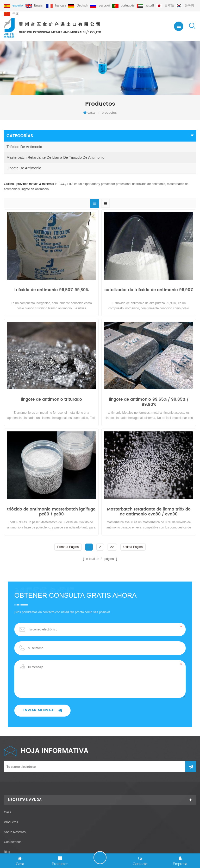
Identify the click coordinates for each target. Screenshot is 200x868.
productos (11, 822)
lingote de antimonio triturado (51, 400)
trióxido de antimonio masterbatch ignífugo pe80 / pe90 (51, 512)
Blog (7, 852)
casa (89, 113)
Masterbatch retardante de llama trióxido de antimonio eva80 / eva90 (149, 512)
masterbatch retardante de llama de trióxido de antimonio (55, 157)
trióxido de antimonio (24, 147)
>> (112, 547)
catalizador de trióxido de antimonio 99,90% (149, 290)
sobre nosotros (15, 832)
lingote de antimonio (24, 168)
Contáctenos (13, 842)
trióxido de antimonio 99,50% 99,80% (51, 290)
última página (133, 547)
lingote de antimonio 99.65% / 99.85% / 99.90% (149, 402)
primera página (68, 547)
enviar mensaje (42, 710)
